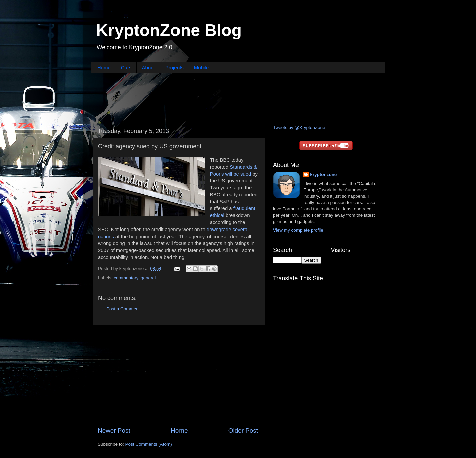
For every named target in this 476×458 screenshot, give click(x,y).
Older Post (243, 430)
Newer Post (114, 430)
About (148, 68)
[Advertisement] (238, 98)
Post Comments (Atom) (149, 444)
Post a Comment (123, 309)
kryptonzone (323, 175)
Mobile (201, 68)
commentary (126, 278)
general (148, 278)
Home (104, 68)
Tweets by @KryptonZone (299, 127)
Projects (174, 68)
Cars (126, 68)
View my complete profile (298, 230)
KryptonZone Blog (169, 30)
